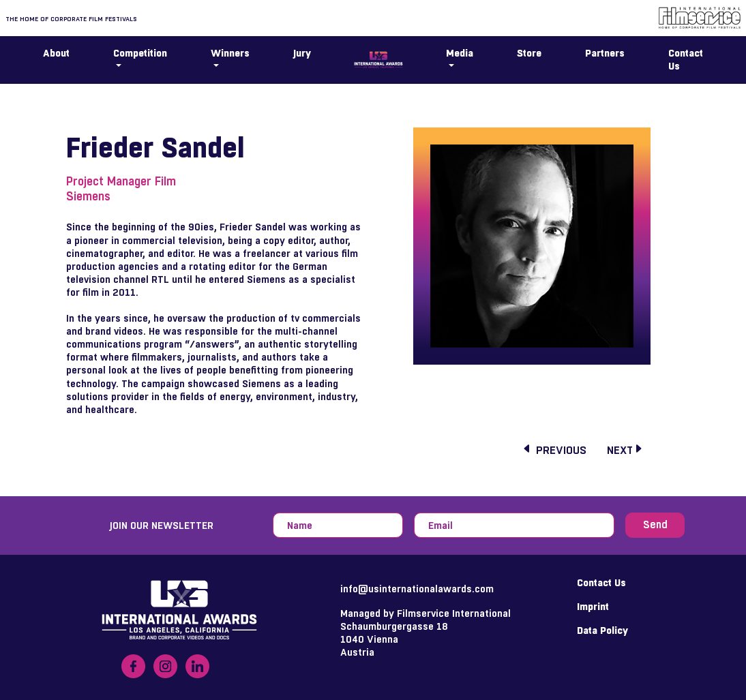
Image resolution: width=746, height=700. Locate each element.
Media (460, 53)
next (625, 451)
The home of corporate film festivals (71, 19)
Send (655, 525)
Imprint (593, 606)
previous (554, 451)
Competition (140, 53)
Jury (302, 53)
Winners (230, 53)
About (56, 53)
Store (529, 53)
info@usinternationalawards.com (417, 589)
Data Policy (602, 630)
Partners (605, 53)
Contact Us (686, 59)
